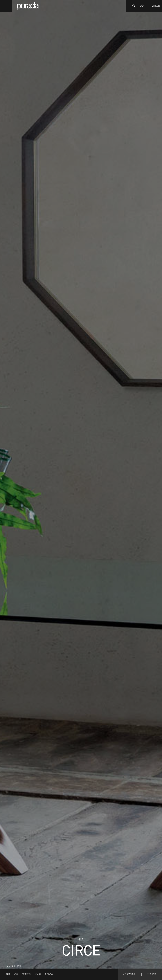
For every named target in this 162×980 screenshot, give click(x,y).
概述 (8, 974)
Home (8, 966)
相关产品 (49, 974)
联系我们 (152, 974)
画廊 (16, 974)
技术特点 (27, 974)
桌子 (14, 966)
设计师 (38, 974)
